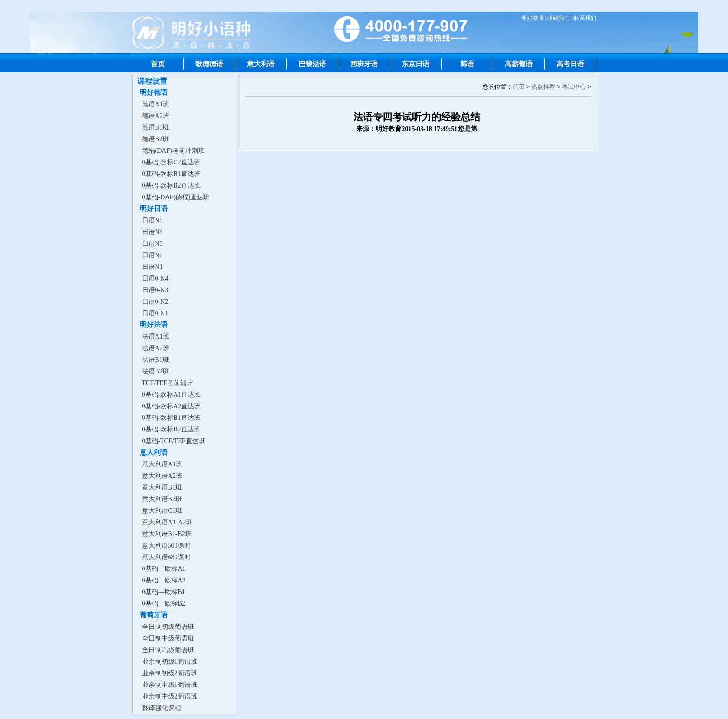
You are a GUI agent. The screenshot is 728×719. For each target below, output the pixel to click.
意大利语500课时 (166, 546)
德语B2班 (156, 139)
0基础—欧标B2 (164, 604)
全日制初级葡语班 (168, 627)
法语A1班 (156, 337)
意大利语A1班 (162, 464)
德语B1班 (156, 127)
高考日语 (570, 64)
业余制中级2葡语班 (170, 696)
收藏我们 (559, 18)
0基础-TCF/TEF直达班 (174, 441)
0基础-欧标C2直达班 (171, 162)
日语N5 (153, 220)
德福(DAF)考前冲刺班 (173, 151)
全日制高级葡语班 (168, 650)
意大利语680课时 (166, 557)
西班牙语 (364, 64)
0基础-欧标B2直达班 (171, 186)
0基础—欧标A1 (164, 569)
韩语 (467, 64)
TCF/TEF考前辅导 (168, 383)
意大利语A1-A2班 (167, 522)
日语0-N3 (155, 290)
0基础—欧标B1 (164, 592)
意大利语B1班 (162, 487)
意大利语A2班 (162, 476)
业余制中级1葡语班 (170, 685)
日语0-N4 (155, 278)
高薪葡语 (519, 64)
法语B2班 (156, 371)
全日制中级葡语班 (168, 638)
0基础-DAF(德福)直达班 (176, 197)
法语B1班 (156, 360)
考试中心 (574, 87)
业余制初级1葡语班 (170, 662)
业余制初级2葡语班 (170, 673)
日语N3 (153, 244)
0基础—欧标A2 (164, 580)
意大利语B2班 (162, 499)
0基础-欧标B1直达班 (171, 174)
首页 (158, 64)
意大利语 (261, 64)
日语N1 (153, 267)
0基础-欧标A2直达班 (172, 406)
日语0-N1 (155, 313)
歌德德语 (209, 64)
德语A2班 (156, 116)
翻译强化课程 (162, 708)
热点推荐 (543, 87)
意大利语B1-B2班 (167, 534)
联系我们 (585, 18)
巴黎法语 (312, 64)
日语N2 (153, 255)
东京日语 (416, 64)
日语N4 (153, 232)
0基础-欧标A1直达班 (172, 395)
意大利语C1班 (162, 511)
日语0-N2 (155, 302)
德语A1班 (156, 104)
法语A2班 (156, 348)
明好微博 (533, 18)
